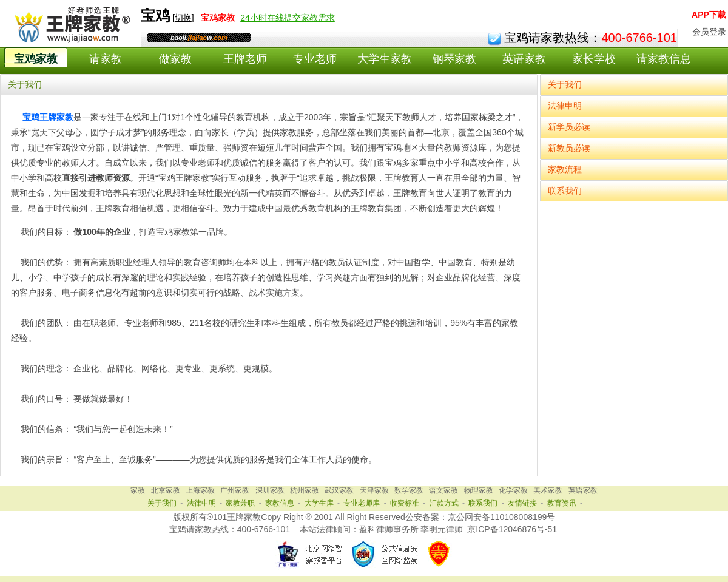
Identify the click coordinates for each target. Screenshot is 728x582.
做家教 (175, 59)
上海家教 (200, 490)
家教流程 (565, 169)
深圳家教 (270, 490)
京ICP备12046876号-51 (512, 529)
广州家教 (235, 490)
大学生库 (319, 503)
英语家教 (524, 59)
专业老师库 (362, 503)
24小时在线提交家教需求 (288, 18)
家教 (138, 490)
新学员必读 (569, 127)
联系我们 (565, 191)
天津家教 (374, 490)
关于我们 (565, 84)
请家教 (106, 59)
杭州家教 (305, 490)
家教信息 (280, 503)
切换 (183, 18)
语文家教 (443, 490)
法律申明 (565, 106)
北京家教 (166, 490)
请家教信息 (664, 59)
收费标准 (405, 503)
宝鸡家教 (36, 59)
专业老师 (315, 59)
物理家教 (479, 490)
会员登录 (709, 32)
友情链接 (522, 503)
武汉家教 (339, 490)
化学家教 (513, 490)
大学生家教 (385, 59)
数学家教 (409, 490)
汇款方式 (444, 503)
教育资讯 (562, 503)
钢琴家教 (454, 59)
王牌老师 (245, 59)
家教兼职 (240, 503)
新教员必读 (569, 148)
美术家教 (548, 490)
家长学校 (594, 59)
